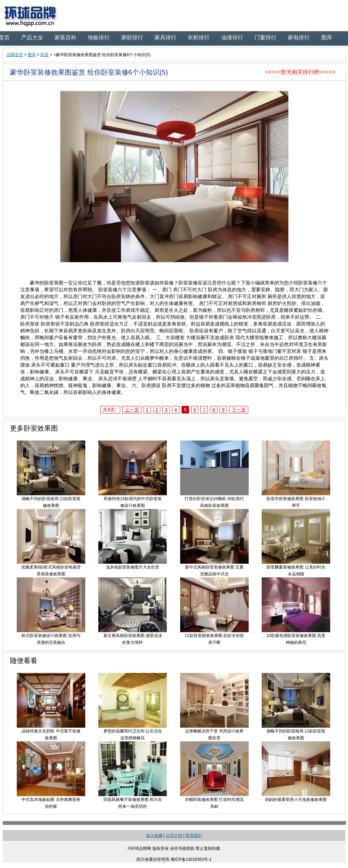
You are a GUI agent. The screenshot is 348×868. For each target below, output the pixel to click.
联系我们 (194, 835)
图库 (327, 37)
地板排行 (99, 37)
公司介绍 (174, 835)
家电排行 (299, 37)
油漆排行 (232, 37)
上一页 (132, 410)
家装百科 (65, 37)
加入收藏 (154, 835)
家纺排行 (132, 37)
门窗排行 (265, 37)
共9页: (110, 410)
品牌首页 (15, 55)
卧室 (45, 55)
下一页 (239, 410)
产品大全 (32, 37)
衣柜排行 (199, 37)
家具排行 (165, 37)
